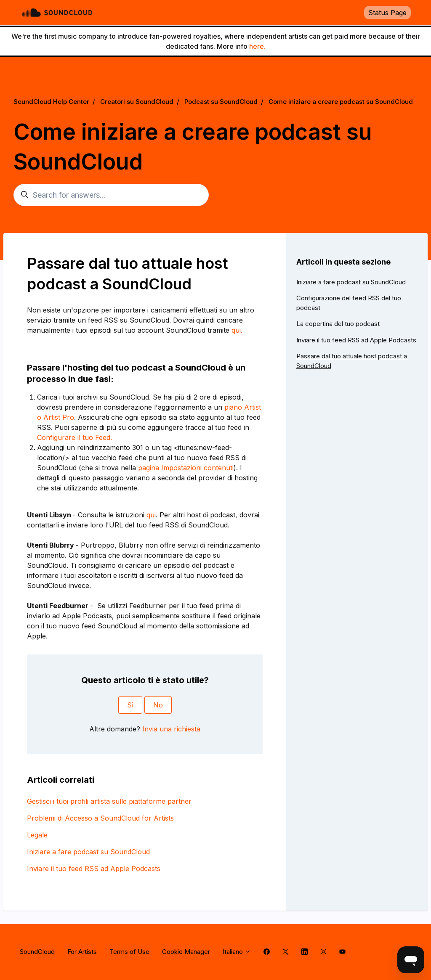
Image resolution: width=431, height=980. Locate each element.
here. (257, 46)
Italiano (237, 952)
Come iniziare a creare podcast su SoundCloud (341, 102)
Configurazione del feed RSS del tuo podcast (349, 303)
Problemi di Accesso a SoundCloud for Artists (100, 818)
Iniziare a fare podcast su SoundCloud (88, 852)
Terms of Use (129, 952)
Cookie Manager (186, 952)
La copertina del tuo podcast (338, 324)
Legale (37, 835)
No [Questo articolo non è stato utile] (158, 705)
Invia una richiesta (171, 729)
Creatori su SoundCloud (137, 102)
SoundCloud (37, 952)
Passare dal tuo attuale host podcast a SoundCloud (352, 361)
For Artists (82, 952)
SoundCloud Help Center (51, 102)
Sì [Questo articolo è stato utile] (130, 705)
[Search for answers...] (111, 195)
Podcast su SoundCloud (221, 102)
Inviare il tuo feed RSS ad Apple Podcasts (94, 869)
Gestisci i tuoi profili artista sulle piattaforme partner (109, 801)
